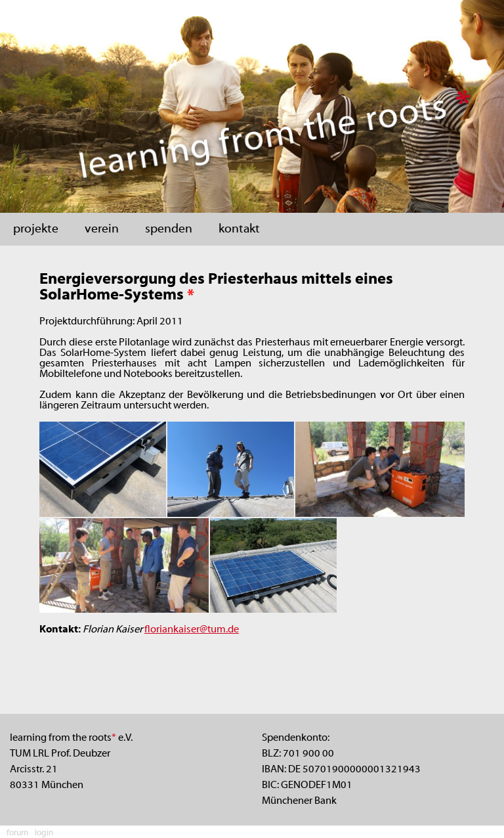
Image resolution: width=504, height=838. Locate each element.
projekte (36, 229)
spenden (169, 229)
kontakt (239, 229)
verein (102, 229)
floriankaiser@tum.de (192, 630)
